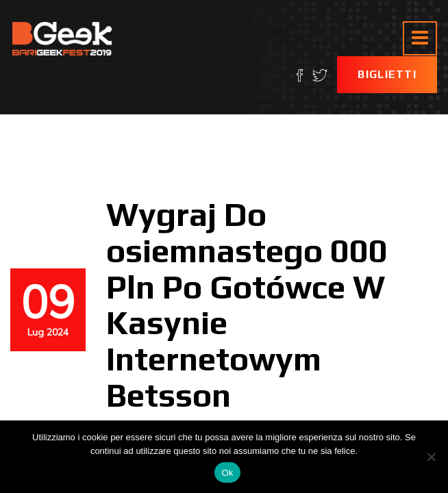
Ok (227, 473)
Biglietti (387, 74)
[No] (431, 457)
